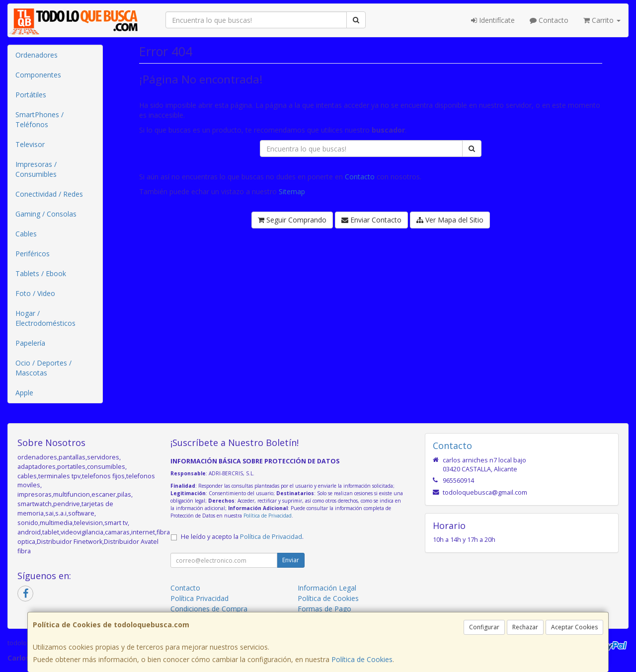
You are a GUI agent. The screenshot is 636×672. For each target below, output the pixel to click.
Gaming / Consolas (46, 214)
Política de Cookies (362, 659)
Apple (24, 393)
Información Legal (327, 588)
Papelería (30, 343)
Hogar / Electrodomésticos (45, 318)
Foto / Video (35, 293)
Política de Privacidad (268, 516)
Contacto (549, 20)
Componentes (38, 75)
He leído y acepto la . (242, 537)
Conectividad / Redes (49, 194)
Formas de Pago (324, 609)
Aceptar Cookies (574, 627)
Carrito (602, 20)
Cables (26, 234)
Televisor (30, 144)
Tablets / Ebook (41, 273)
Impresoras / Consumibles (36, 169)
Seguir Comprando (292, 220)
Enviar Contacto (371, 220)
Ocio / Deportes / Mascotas (43, 368)
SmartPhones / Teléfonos (40, 119)
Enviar (291, 560)
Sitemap (292, 191)
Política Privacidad (199, 598)
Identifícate (493, 20)
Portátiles (31, 95)
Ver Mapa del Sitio (450, 220)
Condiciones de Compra (209, 609)
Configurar (484, 627)
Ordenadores (37, 55)
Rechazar (525, 627)
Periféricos (33, 254)
